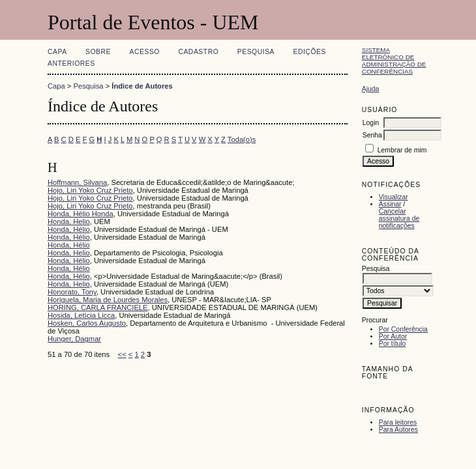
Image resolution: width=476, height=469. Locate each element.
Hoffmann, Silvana (77, 182)
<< (122, 354)
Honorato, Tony (72, 292)
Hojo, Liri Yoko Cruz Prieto (90, 190)
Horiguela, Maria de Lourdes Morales (108, 300)
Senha (372, 135)
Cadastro (198, 52)
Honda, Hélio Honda (81, 214)
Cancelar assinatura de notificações (399, 219)
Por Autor (393, 336)
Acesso (145, 52)
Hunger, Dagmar (74, 339)
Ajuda (371, 89)
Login (371, 123)
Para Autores (398, 430)
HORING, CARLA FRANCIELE (98, 307)
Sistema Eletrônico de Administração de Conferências (394, 61)
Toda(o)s (242, 139)
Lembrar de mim (402, 150)
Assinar (390, 204)
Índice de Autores (142, 86)
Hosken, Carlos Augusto (87, 323)
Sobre (98, 52)
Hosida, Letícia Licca (81, 315)
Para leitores (398, 422)
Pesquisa (256, 52)
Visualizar (394, 197)
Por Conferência (403, 329)
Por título (393, 344)
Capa (57, 52)
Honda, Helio (69, 221)
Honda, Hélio (69, 229)
